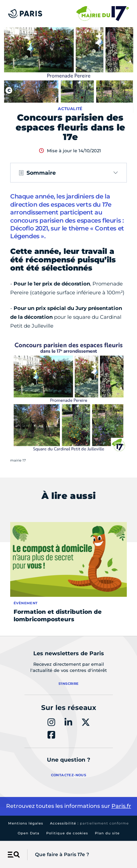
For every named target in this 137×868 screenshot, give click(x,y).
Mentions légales (26, 823)
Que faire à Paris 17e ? (62, 854)
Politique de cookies (67, 833)
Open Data (29, 833)
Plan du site (107, 833)
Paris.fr (121, 806)
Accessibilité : (89, 823)
